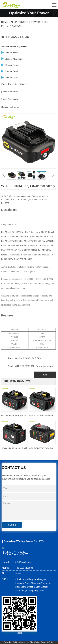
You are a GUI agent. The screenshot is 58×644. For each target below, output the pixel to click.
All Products (19, 22)
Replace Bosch (12, 71)
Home (5, 22)
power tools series (10, 92)
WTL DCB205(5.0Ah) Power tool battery (34, 366)
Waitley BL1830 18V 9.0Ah (28, 358)
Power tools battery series (14, 47)
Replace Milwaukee (14, 59)
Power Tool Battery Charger (14, 84)
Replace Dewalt (12, 65)
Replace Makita (12, 53)
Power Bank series (10, 99)
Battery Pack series (10, 107)
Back (45, 375)
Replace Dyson (12, 78)
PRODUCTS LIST (19, 37)
